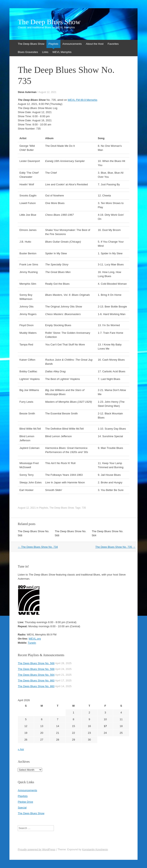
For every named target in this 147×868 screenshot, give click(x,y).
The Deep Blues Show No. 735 (115, 547)
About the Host (95, 44)
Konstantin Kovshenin (95, 849)
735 (84, 508)
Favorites (113, 44)
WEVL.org (35, 639)
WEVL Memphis (62, 52)
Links (45, 52)
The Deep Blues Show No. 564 (36, 675)
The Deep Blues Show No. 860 (36, 681)
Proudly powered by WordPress (36, 849)
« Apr (21, 749)
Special (22, 808)
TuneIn (32, 643)
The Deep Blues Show (49, 22)
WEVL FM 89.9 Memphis (82, 100)
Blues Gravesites (28, 52)
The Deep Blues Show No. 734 (38, 547)
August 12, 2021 (47, 92)
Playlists (53, 44)
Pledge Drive (25, 802)
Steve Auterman (27, 92)
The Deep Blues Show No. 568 (36, 663)
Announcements (72, 44)
